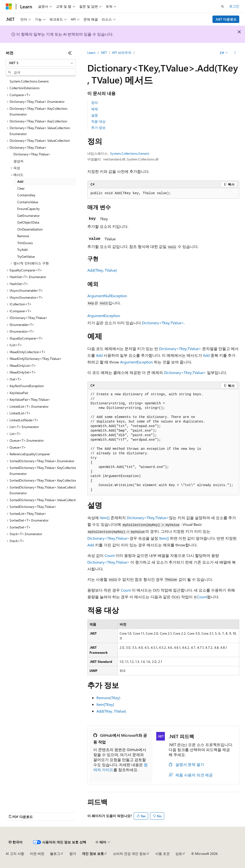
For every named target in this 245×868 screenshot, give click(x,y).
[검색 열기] (223, 6)
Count (110, 555)
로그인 (234, 6)
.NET (104, 52)
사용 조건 (162, 854)
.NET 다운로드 (226, 19)
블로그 (55, 854)
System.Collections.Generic (130, 153)
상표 (179, 854)
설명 (95, 115)
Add (99, 355)
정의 (95, 102)
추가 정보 (98, 128)
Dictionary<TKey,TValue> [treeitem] (32, 154)
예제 (95, 109)
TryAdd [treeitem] (22, 250)
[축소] (70, 53)
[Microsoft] (9, 6)
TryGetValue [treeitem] (26, 256)
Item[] (105, 518)
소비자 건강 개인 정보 (129, 854)
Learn (91, 52)
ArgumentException (104, 316)
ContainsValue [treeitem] (28, 202)
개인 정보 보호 (93, 854)
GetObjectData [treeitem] (28, 222)
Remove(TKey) (108, 698)
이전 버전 (37, 854)
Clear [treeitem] (21, 188)
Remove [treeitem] (23, 236)
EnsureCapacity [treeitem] (28, 209)
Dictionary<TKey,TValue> (163, 323)
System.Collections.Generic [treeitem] (29, 81)
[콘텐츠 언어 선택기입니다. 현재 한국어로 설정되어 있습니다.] (16, 842)
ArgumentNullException (107, 296)
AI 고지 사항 (15, 854)
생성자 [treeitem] (18, 161)
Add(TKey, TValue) (102, 270)
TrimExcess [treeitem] (25, 243)
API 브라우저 (122, 52)
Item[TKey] (105, 704)
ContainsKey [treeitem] (26, 195)
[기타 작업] (235, 53)
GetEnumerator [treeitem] (28, 216)
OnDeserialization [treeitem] (30, 229)
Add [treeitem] (20, 181)
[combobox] (41, 63)
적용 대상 (98, 121)
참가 (73, 854)
